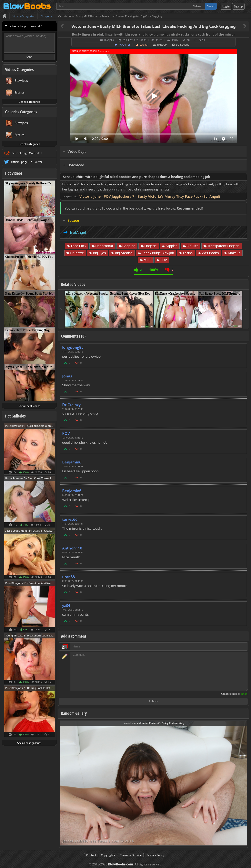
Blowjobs (109, 40)
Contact (91, 855)
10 (188, 40)
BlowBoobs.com (120, 864)
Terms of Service (131, 855)
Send (29, 57)
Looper (144, 45)
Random (162, 45)
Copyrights (108, 855)
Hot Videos (14, 173)
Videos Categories (19, 70)
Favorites (125, 45)
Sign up (238, 6)
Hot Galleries (15, 416)
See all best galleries (29, 743)
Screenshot (183, 45)
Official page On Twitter (27, 162)
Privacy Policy (155, 855)
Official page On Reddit (27, 153)
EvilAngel (78, 232)
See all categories (29, 102)
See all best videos (29, 406)
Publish (154, 702)
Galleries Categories (21, 112)
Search (211, 6)
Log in (226, 6)
